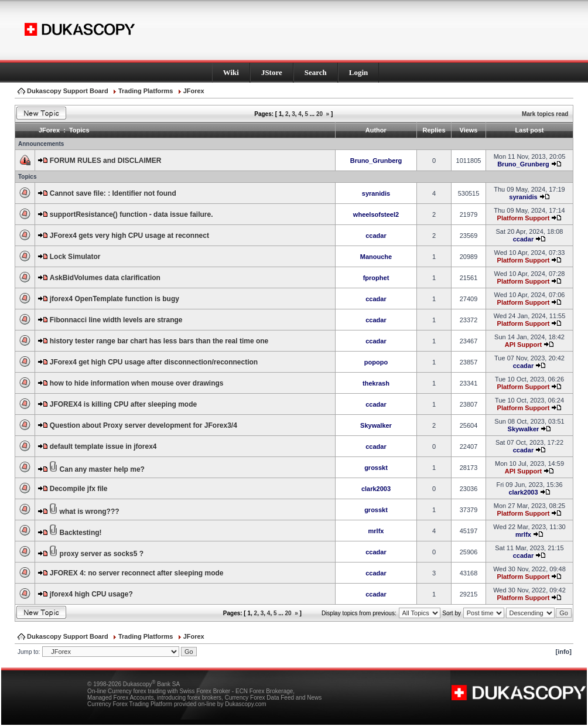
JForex (194, 91)
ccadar (376, 236)
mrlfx (376, 531)
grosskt (376, 468)
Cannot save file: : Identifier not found (113, 193)
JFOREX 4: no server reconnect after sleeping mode (137, 573)
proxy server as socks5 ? (102, 554)
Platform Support (524, 218)
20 (319, 114)
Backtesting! (81, 533)
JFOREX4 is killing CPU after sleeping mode (123, 404)
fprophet (376, 278)
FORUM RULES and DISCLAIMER (106, 161)
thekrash (376, 383)
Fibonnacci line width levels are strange (116, 320)
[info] (564, 652)
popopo (376, 362)
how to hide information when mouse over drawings (137, 383)
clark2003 (376, 489)
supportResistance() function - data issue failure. (131, 214)
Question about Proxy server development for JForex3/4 (143, 425)
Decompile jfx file (79, 489)
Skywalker (376, 425)
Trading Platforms (146, 91)
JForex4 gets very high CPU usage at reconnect (129, 236)
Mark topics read (545, 114)
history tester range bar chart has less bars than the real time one (159, 341)
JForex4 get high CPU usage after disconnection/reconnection (154, 362)
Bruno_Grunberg (376, 161)
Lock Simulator (75, 257)
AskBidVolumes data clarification (105, 278)
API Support (524, 345)
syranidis (376, 193)
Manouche (376, 257)
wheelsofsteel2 (376, 214)
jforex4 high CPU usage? (91, 594)
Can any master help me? (102, 469)
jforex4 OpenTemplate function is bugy (114, 299)
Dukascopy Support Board (68, 91)
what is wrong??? (90, 512)
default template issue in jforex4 (103, 446)
